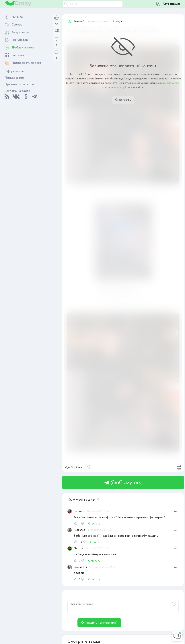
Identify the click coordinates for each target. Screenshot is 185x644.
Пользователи (15, 78)
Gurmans (79, 511)
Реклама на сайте (17, 91)
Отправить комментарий (99, 623)
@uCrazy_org (123, 483)
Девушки (119, 21)
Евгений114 (80, 567)
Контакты (27, 84)
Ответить (94, 524)
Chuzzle (78, 549)
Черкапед (79, 530)
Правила (11, 84)
